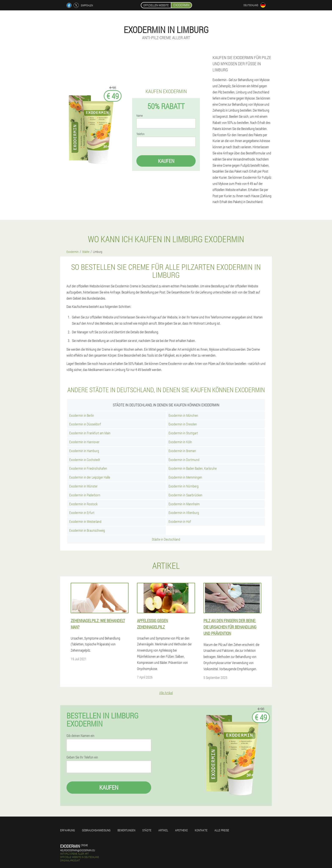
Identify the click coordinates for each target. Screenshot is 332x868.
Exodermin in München (183, 415)
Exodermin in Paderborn (85, 495)
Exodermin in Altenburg (184, 513)
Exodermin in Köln (180, 442)
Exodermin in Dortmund (184, 460)
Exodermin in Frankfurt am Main (90, 433)
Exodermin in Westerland (85, 521)
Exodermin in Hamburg (84, 451)
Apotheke (181, 830)
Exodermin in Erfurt (82, 513)
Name (140, 116)
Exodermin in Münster (83, 486)
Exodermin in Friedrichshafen (88, 468)
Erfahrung (68, 830)
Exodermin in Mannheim (184, 504)
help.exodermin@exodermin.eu (78, 850)
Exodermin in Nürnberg (184, 486)
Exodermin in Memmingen (185, 477)
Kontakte (201, 830)
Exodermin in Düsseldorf (85, 424)
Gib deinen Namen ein (80, 736)
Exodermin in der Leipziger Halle (90, 477)
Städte (147, 830)
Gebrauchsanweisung (96, 830)
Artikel (163, 830)
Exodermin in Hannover (84, 442)
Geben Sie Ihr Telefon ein (82, 757)
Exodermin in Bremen (182, 451)
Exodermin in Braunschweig (87, 530)
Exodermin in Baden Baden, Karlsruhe (193, 468)
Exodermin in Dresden (183, 424)
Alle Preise (222, 830)
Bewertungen (126, 830)
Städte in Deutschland (166, 539)
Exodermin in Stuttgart (183, 433)
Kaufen (166, 161)
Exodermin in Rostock (83, 504)
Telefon (140, 134)
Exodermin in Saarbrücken (185, 495)
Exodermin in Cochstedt (85, 460)
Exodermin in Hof (180, 521)
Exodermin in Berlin (82, 415)
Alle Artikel (166, 693)
